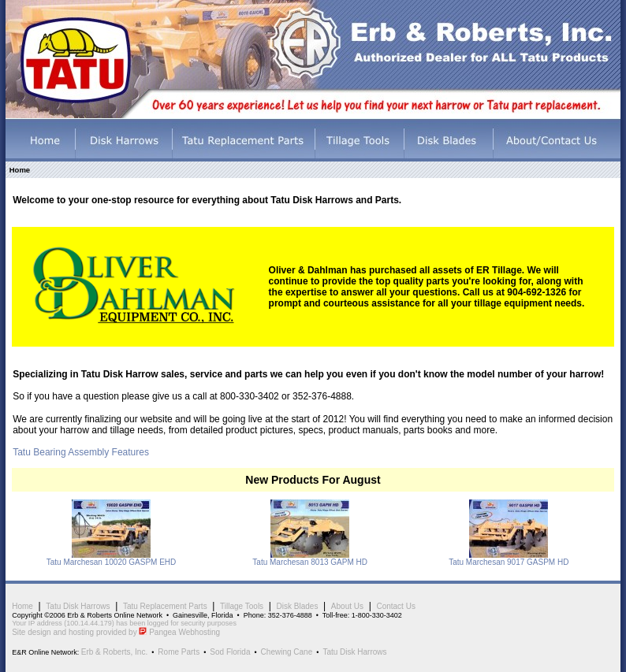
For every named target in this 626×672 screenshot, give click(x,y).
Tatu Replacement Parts (165, 606)
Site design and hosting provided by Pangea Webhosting (116, 632)
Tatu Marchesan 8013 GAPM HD (310, 562)
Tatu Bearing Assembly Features (81, 452)
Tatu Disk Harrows (78, 606)
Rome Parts (179, 652)
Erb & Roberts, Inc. (114, 652)
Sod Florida (230, 652)
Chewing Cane (287, 652)
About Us (347, 606)
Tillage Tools (242, 606)
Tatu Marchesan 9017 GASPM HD (509, 562)
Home (22, 606)
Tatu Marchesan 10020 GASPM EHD (112, 562)
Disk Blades (298, 606)
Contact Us (395, 606)
